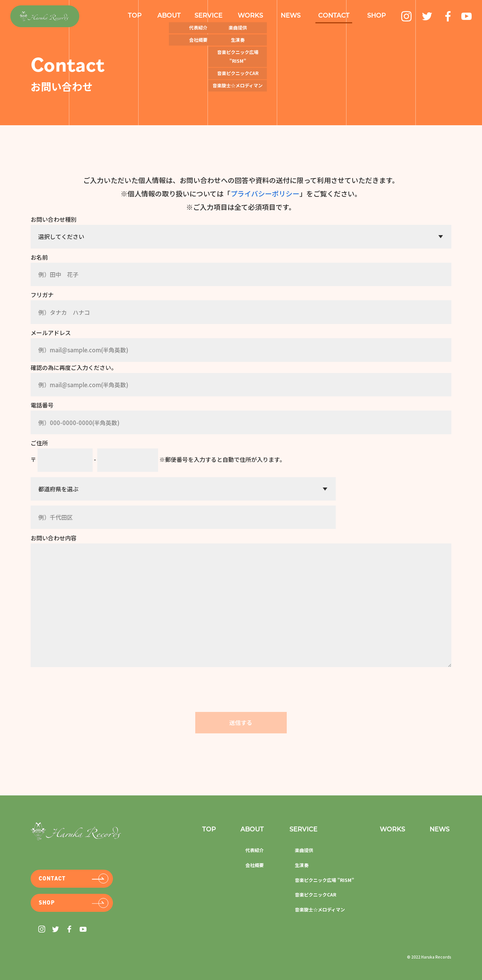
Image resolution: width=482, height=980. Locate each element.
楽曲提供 (304, 850)
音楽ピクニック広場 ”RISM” (324, 879)
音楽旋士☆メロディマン (320, 909)
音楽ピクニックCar (315, 894)
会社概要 (255, 865)
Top (135, 16)
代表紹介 (255, 850)
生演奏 (302, 865)
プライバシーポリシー (265, 193)
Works (392, 830)
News (440, 830)
